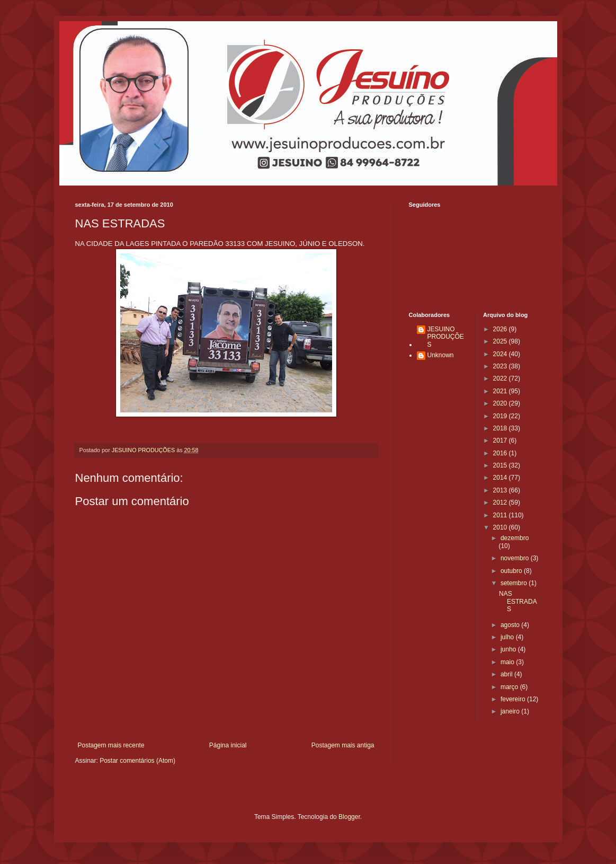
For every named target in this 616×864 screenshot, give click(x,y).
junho (509, 649)
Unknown (441, 355)
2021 (501, 391)
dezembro (515, 538)
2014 (501, 478)
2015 (501, 465)
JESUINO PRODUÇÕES (446, 337)
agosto (511, 625)
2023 (501, 366)
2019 (501, 416)
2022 (501, 378)
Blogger (349, 817)
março (510, 687)
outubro (512, 571)
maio (508, 662)
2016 (501, 453)
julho (508, 637)
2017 (501, 440)
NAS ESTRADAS (518, 601)
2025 (501, 341)
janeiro (511, 711)
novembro (516, 558)
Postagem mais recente (111, 745)
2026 (501, 329)
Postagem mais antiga (343, 745)
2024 (501, 354)
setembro (515, 583)
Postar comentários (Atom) (137, 761)
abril (507, 674)
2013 (501, 490)
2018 (501, 428)
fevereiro (514, 699)
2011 (501, 515)
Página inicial (228, 745)
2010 (501, 527)
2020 (501, 403)
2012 (501, 502)
